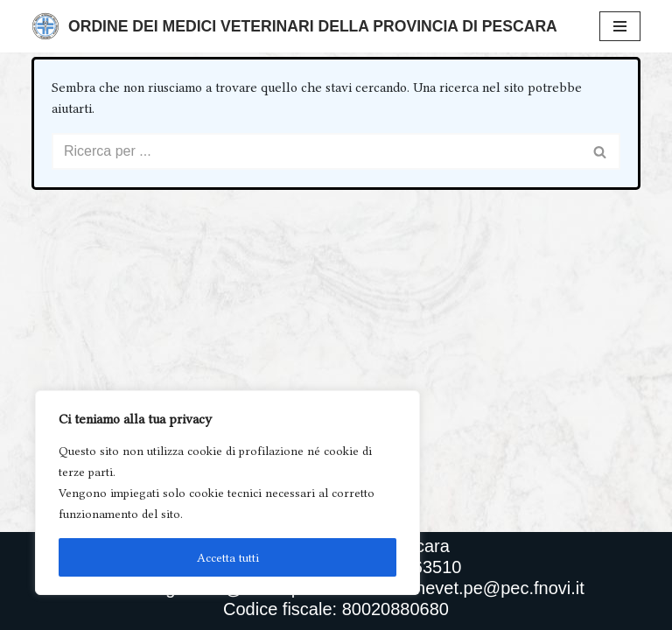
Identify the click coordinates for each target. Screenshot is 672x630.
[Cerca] (316, 151)
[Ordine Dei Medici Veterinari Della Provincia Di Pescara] (294, 26)
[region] (227, 493)
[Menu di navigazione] (620, 26)
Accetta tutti (228, 557)
